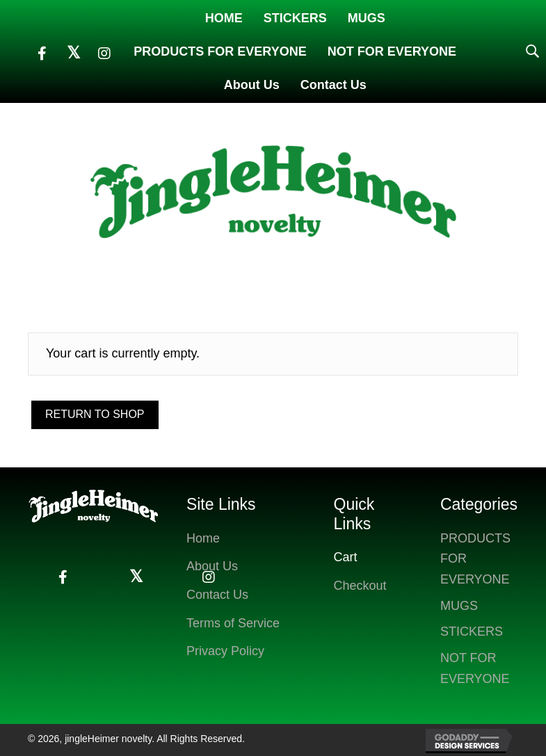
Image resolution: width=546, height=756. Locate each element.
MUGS (459, 606)
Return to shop (95, 414)
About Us (212, 566)
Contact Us (217, 595)
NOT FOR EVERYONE (475, 668)
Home (203, 538)
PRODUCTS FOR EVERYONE (475, 559)
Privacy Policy (225, 651)
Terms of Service (233, 623)
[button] (42, 54)
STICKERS (472, 632)
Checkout (360, 586)
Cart (346, 557)
